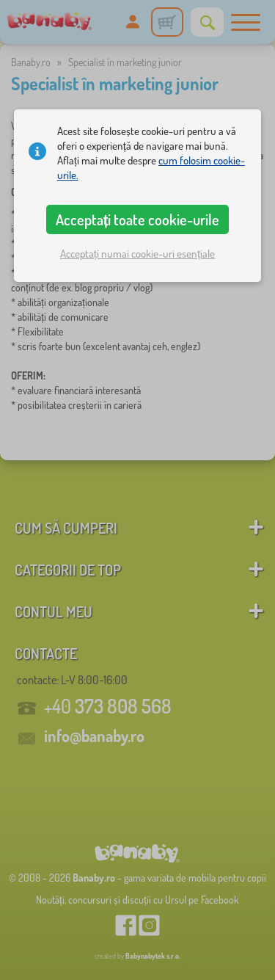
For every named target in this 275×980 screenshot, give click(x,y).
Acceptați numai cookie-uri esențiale (137, 254)
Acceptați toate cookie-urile (138, 219)
